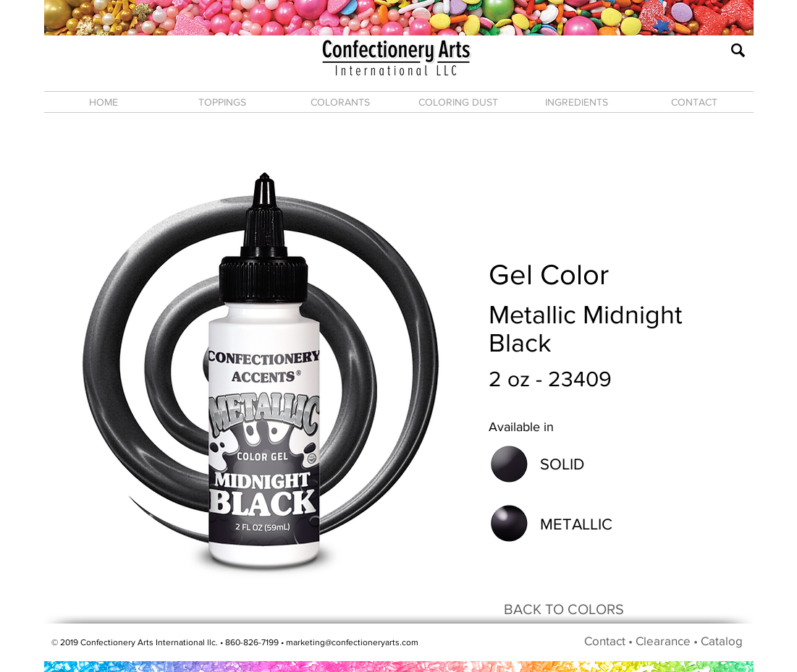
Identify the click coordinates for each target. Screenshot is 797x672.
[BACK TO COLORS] (564, 609)
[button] (222, 102)
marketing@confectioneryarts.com (352, 642)
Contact (605, 641)
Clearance (663, 641)
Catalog (722, 641)
